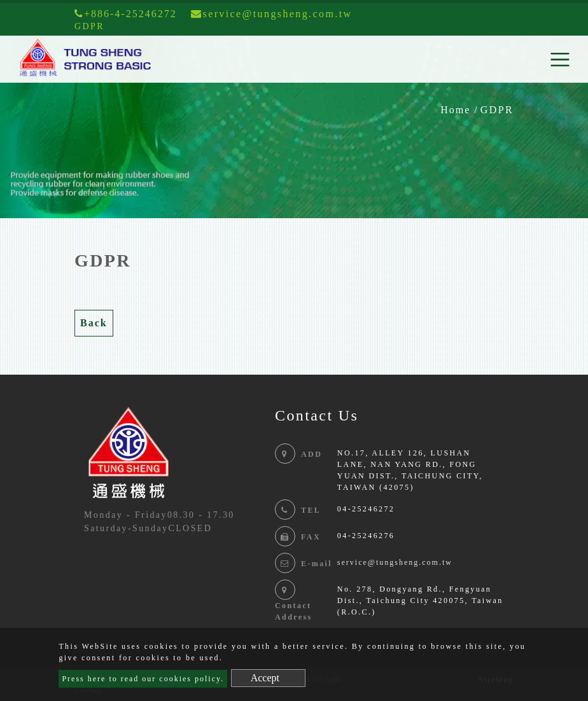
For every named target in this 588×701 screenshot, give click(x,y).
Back (94, 323)
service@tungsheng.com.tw (395, 562)
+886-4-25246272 (126, 14)
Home (455, 110)
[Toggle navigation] (560, 59)
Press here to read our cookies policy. (143, 679)
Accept (265, 678)
